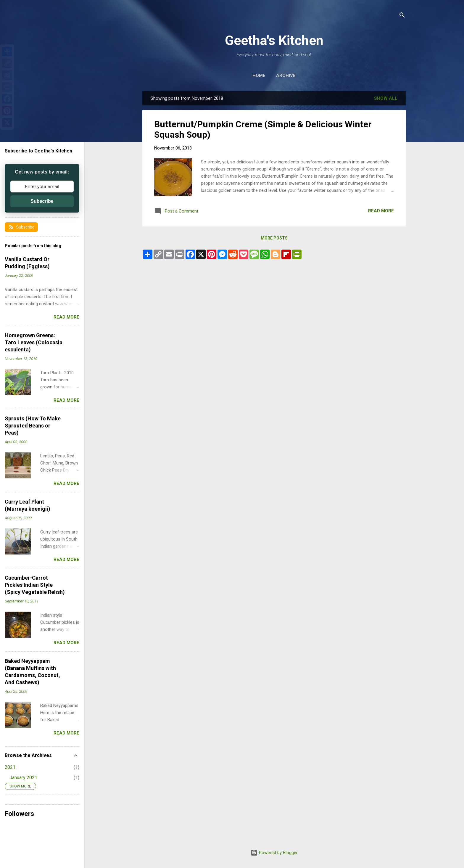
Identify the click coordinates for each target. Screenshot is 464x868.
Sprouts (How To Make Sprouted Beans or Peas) (33, 426)
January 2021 (23, 778)
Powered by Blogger (274, 853)
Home (259, 75)
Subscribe (42, 201)
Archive (286, 75)
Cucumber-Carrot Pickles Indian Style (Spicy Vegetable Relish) (35, 585)
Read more (381, 211)
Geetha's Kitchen (274, 40)
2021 (10, 767)
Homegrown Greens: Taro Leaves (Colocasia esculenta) (34, 342)
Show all (386, 98)
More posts (274, 238)
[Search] (402, 16)
